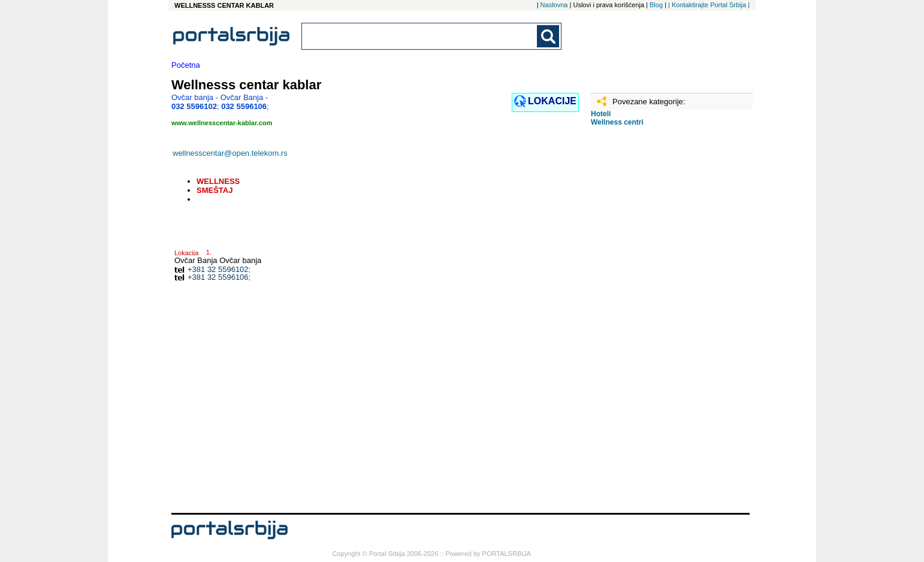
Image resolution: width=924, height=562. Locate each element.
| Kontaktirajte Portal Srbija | (709, 5)
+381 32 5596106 (218, 277)
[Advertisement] (651, 324)
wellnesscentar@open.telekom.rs (230, 153)
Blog (656, 5)
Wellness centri (617, 122)
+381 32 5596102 (218, 269)
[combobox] (420, 36)
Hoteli (601, 114)
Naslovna (554, 5)
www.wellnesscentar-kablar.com (222, 123)
